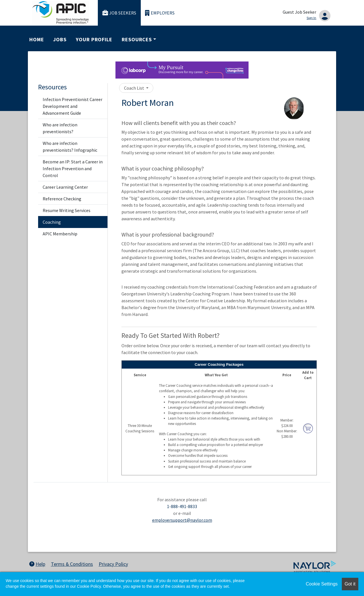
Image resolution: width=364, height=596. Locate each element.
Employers (160, 13)
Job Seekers (119, 13)
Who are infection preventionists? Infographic (70, 147)
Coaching (52, 222)
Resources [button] (137, 39)
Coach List (135, 88)
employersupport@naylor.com (182, 520)
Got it (350, 584)
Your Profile (94, 39)
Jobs (60, 39)
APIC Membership (60, 234)
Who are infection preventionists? (60, 128)
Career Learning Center (65, 187)
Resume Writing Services (67, 210)
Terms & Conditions (72, 564)
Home (37, 39)
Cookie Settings (322, 584)
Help (37, 564)
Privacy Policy (113, 564)
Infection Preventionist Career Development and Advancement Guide (73, 106)
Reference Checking (62, 199)
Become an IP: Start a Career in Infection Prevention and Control (73, 168)
